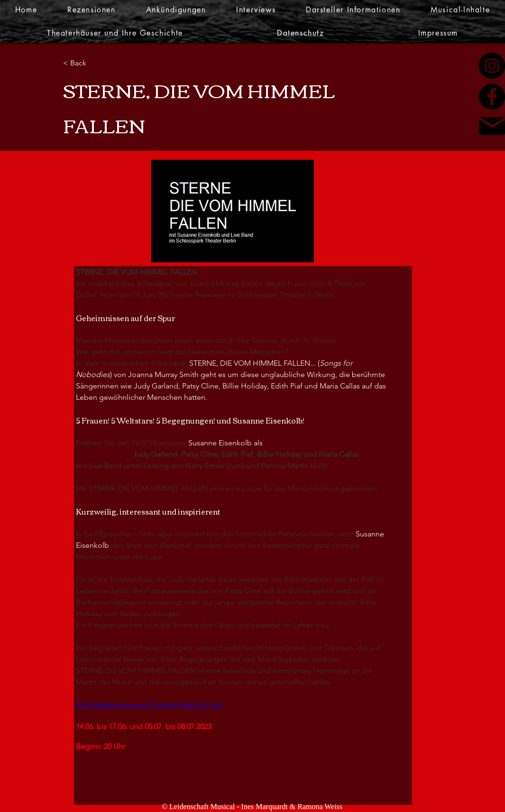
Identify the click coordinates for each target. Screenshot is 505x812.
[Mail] (492, 126)
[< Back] (94, 63)
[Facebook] (492, 97)
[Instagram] (492, 66)
